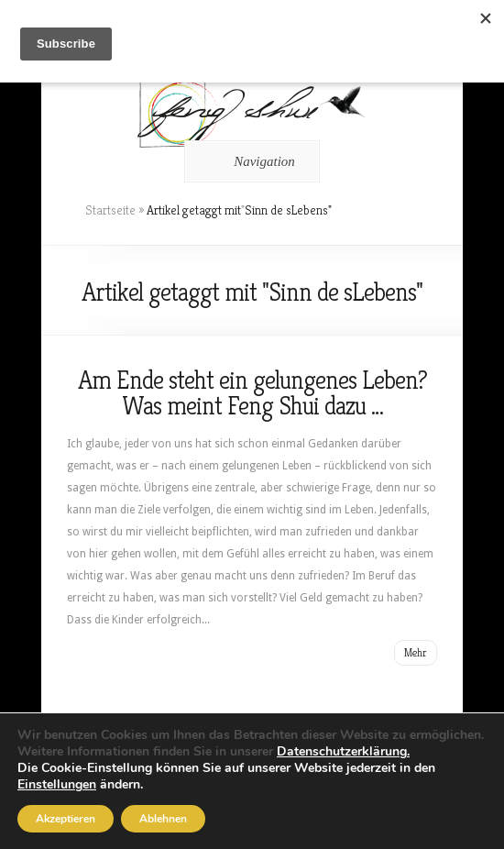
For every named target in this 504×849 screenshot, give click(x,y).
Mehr (416, 652)
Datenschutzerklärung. (343, 751)
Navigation (249, 161)
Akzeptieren (66, 819)
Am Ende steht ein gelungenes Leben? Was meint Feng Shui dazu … (252, 393)
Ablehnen (163, 819)
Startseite (110, 210)
